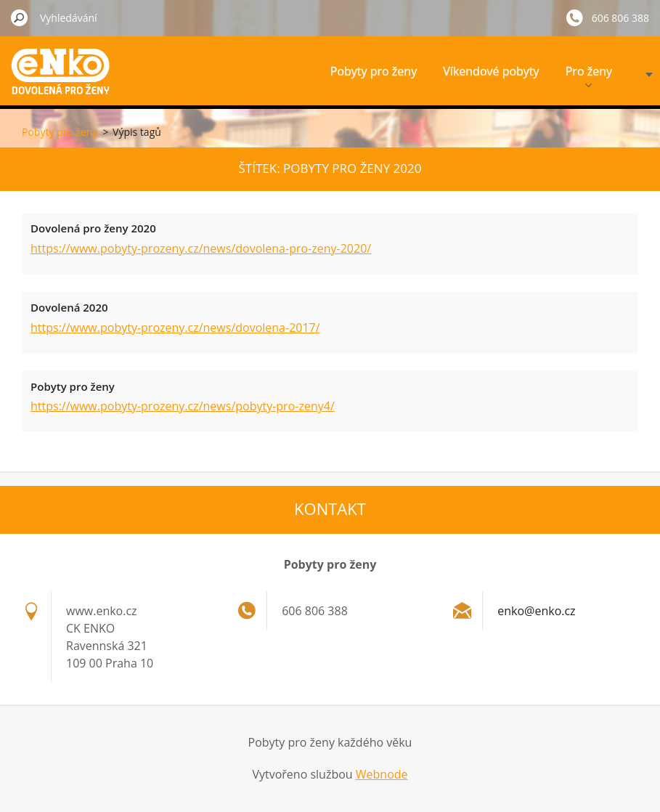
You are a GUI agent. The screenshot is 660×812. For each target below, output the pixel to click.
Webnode (382, 774)
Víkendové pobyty (491, 71)
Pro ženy (589, 75)
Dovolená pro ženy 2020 (93, 228)
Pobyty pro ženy (374, 71)
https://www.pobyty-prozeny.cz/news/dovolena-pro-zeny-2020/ (201, 248)
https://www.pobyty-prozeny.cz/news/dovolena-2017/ (175, 328)
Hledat (20, 17)
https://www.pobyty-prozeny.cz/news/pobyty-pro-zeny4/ (183, 406)
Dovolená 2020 (69, 307)
